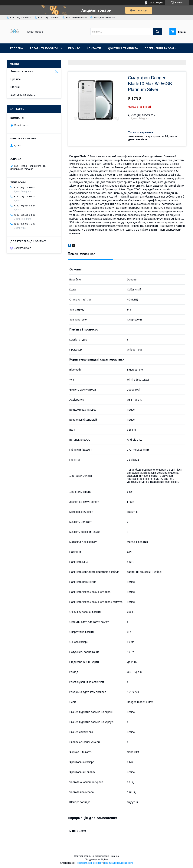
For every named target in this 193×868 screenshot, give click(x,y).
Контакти (94, 48)
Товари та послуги (44, 48)
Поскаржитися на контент (89, 863)
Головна (16, 48)
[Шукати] (158, 32)
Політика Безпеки (23, 58)
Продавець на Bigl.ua (96, 860)
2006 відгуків (156, 3)
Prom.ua (114, 856)
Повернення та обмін (160, 48)
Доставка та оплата (123, 48)
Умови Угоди (53, 58)
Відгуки (15, 87)
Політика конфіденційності (119, 863)
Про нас (74, 48)
